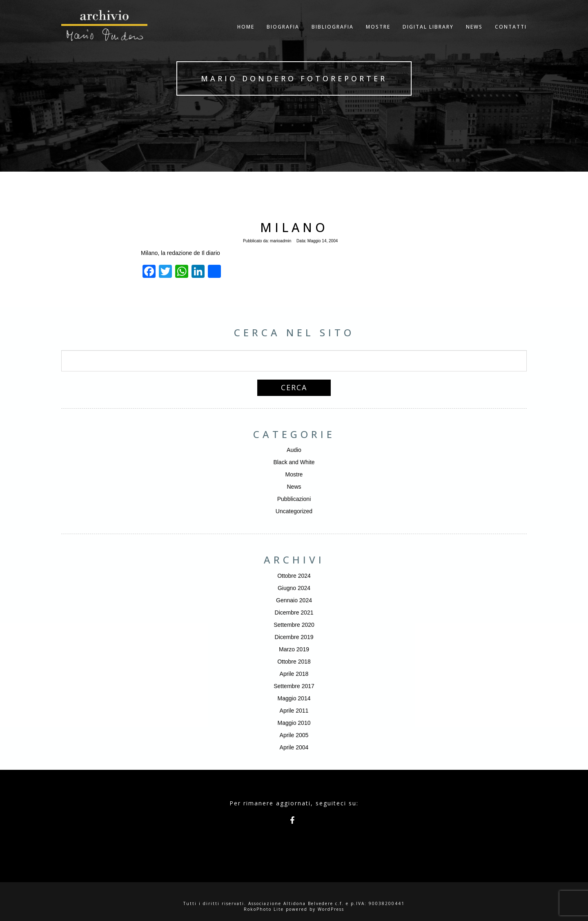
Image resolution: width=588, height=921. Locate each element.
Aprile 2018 (294, 674)
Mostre (378, 35)
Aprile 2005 (294, 735)
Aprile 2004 (294, 747)
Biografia (283, 35)
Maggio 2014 (294, 698)
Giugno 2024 (294, 588)
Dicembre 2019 (294, 637)
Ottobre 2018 (294, 662)
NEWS (474, 35)
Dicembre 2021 (294, 613)
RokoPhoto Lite (264, 909)
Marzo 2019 (294, 649)
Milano (294, 227)
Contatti (511, 35)
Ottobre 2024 (294, 576)
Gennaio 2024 (294, 600)
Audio (294, 450)
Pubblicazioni (294, 499)
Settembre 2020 (294, 625)
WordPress (331, 909)
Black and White (294, 462)
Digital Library (428, 35)
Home (246, 35)
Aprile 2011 (294, 711)
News (294, 487)
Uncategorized (294, 511)
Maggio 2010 (294, 723)
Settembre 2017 (294, 686)
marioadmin (281, 241)
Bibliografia (333, 35)
